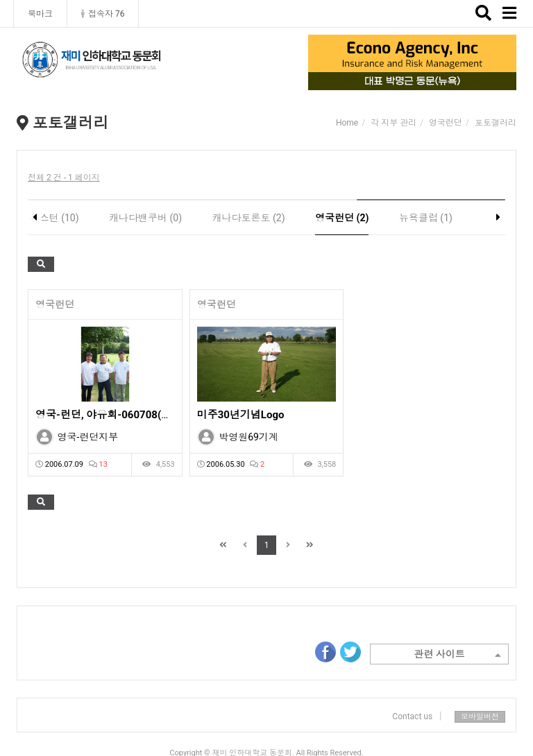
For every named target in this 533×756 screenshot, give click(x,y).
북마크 (40, 14)
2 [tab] (402, 80)
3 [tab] (423, 80)
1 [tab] (381, 80)
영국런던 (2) (342, 218)
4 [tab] (443, 80)
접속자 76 (103, 14)
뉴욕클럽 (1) (426, 218)
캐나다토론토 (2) (249, 218)
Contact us (412, 716)
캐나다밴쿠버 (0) (145, 218)
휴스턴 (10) (54, 218)
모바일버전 (480, 717)
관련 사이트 (457, 655)
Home (347, 123)
